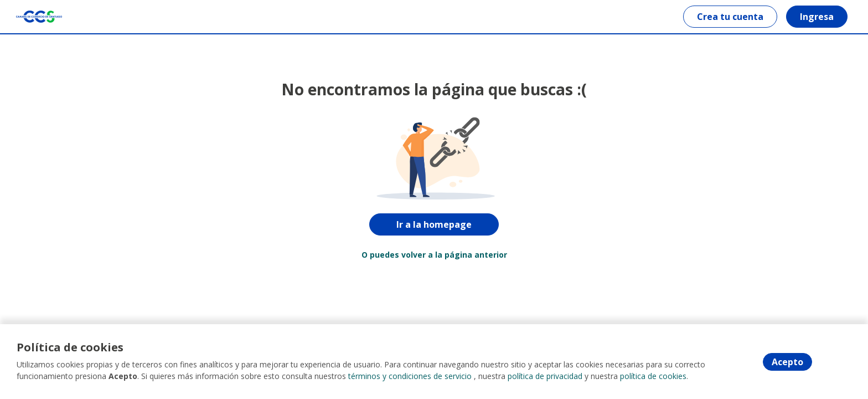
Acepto (787, 362)
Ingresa (816, 17)
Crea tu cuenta (730, 17)
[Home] (40, 17)
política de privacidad (545, 377)
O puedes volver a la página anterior (434, 255)
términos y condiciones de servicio (410, 377)
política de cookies (653, 377)
